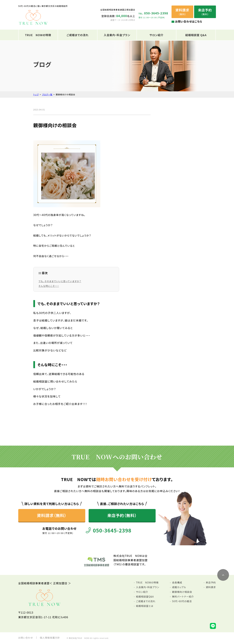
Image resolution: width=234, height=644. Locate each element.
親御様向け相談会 (182, 592)
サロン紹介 (156, 35)
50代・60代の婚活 (182, 601)
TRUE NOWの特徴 (38, 35)
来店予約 (211, 582)
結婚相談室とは (145, 606)
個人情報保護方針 (50, 638)
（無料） (182, 12)
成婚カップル (179, 587)
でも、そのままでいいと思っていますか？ (60, 281)
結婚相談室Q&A (145, 596)
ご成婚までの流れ (78, 35)
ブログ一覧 (47, 94)
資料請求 (211, 587)
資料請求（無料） (52, 515)
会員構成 (177, 582)
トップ (36, 94)
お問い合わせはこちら (189, 21)
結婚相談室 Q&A (196, 35)
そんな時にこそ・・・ (49, 286)
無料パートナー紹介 (183, 596)
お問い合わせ (26, 638)
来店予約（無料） (122, 515)
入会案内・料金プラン (117, 35)
